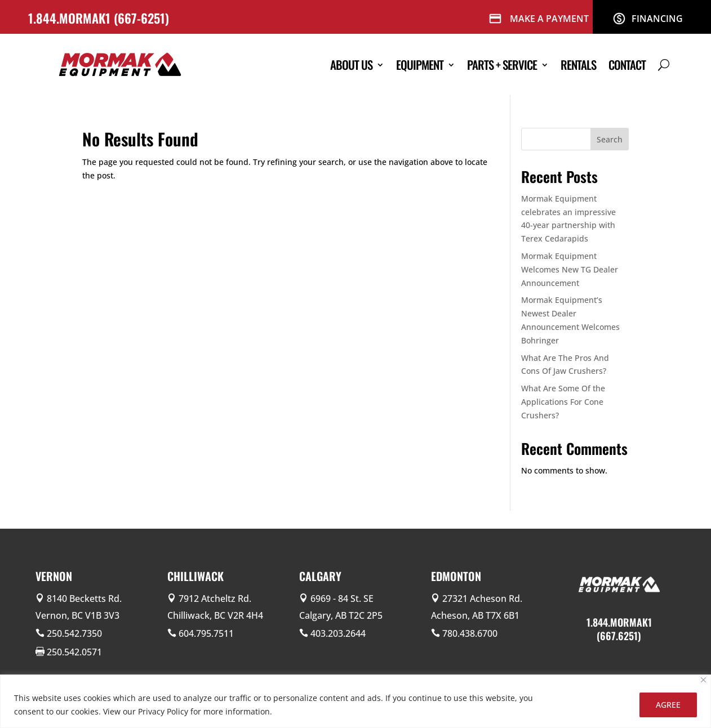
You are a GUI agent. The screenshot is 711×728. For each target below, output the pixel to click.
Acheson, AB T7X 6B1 (475, 615)
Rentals (578, 64)
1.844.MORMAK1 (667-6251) (100, 18)
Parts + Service (502, 64)
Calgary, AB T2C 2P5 (341, 615)
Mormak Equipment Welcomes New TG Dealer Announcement (570, 269)
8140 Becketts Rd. (84, 599)
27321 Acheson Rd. (482, 599)
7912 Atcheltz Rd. (215, 599)
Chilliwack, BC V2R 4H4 (215, 615)
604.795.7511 (206, 633)
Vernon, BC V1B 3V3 (77, 615)
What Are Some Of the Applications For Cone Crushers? (563, 402)
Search (610, 139)
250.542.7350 (74, 633)
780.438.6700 (470, 633)
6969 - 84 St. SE (342, 599)
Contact (627, 64)
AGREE (668, 705)
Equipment (420, 64)
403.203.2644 (338, 633)
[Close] (703, 680)
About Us (351, 64)
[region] (355, 701)
